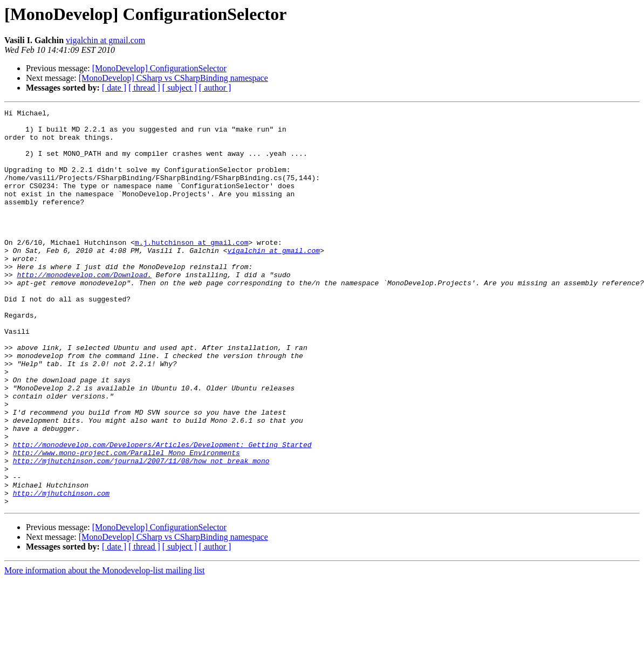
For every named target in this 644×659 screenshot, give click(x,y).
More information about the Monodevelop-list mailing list (105, 650)
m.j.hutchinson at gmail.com (192, 270)
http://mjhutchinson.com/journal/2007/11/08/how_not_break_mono (141, 532)
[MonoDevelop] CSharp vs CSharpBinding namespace (173, 78)
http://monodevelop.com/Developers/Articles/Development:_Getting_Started (162, 512)
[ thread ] (144, 88)
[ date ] (114, 88)
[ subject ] (180, 88)
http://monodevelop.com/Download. (84, 308)
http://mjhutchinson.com (61, 571)
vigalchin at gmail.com (105, 40)
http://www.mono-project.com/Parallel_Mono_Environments (126, 522)
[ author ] (215, 88)
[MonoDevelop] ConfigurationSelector (159, 68)
